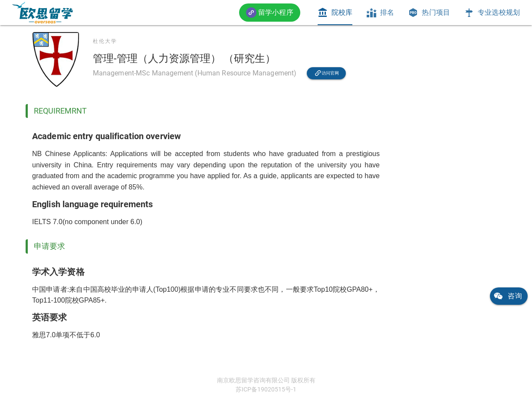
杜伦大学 (105, 41)
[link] (43, 13)
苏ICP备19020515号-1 (266, 389)
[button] (270, 12)
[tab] (335, 13)
